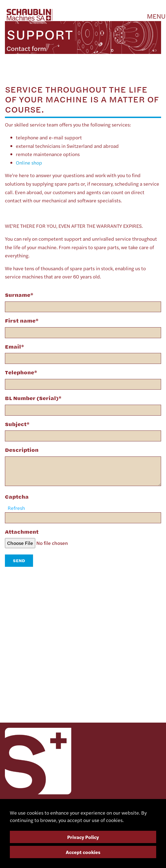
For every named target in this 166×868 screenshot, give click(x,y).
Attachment (22, 532)
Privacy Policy (83, 837)
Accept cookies (83, 852)
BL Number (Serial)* (33, 398)
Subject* (17, 424)
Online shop (29, 163)
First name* (22, 321)
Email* (14, 347)
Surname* (19, 295)
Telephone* (21, 372)
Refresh (16, 508)
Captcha (17, 497)
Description (22, 450)
